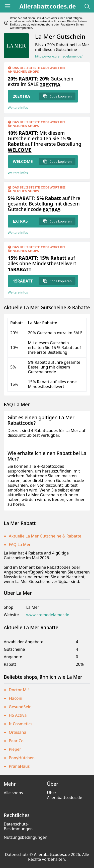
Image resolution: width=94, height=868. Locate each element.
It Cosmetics (21, 724)
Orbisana (18, 732)
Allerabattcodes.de (48, 6)
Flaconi (16, 698)
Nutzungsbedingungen (26, 837)
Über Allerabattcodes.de (65, 795)
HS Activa (18, 715)
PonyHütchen (22, 758)
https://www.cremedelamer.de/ (59, 56)
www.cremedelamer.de (48, 615)
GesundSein (20, 707)
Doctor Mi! (19, 690)
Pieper (15, 749)
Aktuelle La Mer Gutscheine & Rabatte (45, 536)
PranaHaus (19, 766)
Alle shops (13, 793)
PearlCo (16, 741)
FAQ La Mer (20, 544)
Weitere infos (18, 108)
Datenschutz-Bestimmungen (18, 826)
